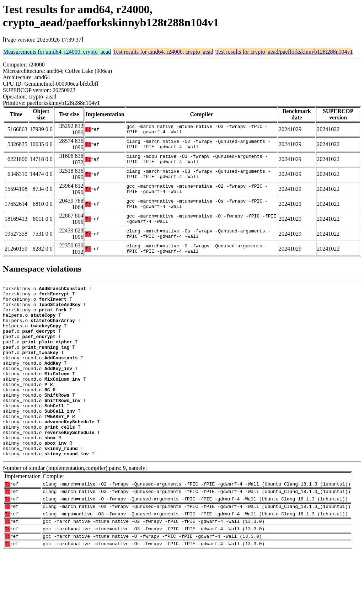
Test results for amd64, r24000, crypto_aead (163, 52)
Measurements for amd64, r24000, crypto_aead (57, 52)
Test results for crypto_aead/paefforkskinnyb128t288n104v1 (284, 52)
